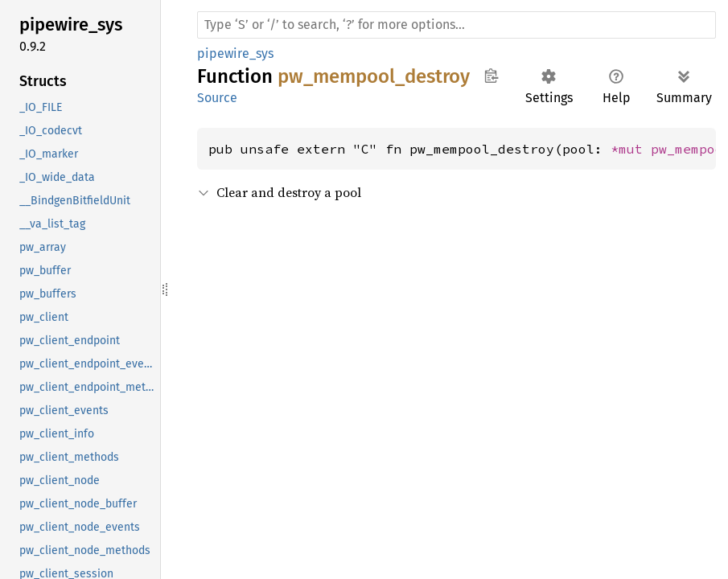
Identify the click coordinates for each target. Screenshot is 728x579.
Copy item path (491, 76)
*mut (631, 149)
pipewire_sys (235, 53)
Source (217, 98)
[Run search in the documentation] (457, 25)
